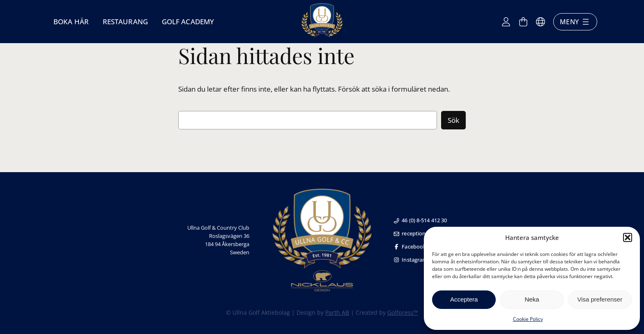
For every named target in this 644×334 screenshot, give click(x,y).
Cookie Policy (528, 319)
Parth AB (337, 312)
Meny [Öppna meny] (575, 22)
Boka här (71, 22)
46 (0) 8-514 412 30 (420, 220)
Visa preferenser (600, 299)
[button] (628, 237)
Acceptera (464, 299)
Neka (532, 299)
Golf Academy (188, 22)
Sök (453, 120)
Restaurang (125, 22)
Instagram (410, 260)
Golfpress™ (403, 312)
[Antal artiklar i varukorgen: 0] (523, 22)
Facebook (410, 246)
